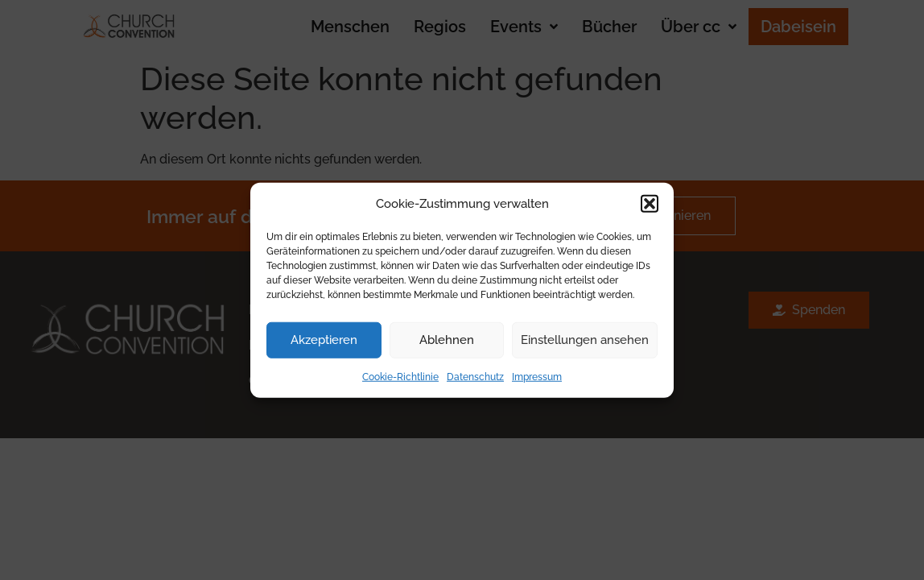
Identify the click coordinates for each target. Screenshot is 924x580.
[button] (650, 204)
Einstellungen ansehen (585, 340)
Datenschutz (475, 376)
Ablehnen (447, 340)
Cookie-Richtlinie (400, 376)
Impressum (537, 376)
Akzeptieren (324, 340)
